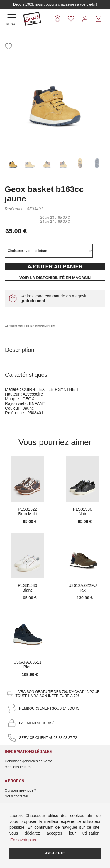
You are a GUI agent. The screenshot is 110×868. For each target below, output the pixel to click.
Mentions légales (18, 767)
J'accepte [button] (55, 853)
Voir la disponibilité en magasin (55, 278)
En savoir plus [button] (23, 840)
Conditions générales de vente (28, 761)
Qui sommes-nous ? (20, 790)
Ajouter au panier (55, 267)
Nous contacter (17, 796)
